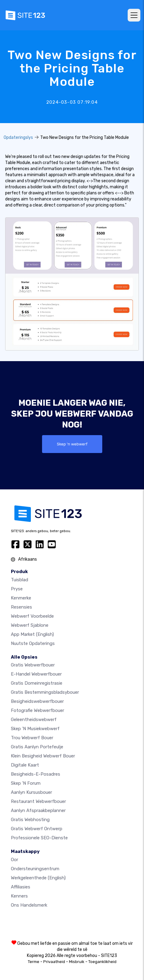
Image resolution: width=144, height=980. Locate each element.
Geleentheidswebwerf (34, 720)
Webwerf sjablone (30, 625)
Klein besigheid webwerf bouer (43, 756)
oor (15, 860)
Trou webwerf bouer (32, 738)
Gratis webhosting (30, 820)
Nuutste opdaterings (33, 643)
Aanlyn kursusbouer (31, 792)
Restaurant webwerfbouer (38, 801)
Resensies (21, 607)
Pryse (17, 589)
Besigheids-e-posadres (36, 774)
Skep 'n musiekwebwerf (35, 729)
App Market (32, 634)
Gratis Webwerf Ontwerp (37, 829)
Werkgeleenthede (38, 878)
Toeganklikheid (102, 962)
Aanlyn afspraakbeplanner (38, 811)
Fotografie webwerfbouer (38, 710)
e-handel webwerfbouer (36, 674)
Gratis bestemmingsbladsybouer (45, 692)
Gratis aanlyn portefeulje (37, 747)
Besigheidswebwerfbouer (37, 701)
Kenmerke (21, 598)
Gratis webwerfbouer (33, 665)
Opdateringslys (18, 138)
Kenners (19, 896)
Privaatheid (54, 962)
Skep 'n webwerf (72, 444)
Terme (34, 962)
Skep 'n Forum (26, 783)
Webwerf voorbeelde (32, 616)
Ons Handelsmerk (29, 905)
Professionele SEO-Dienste (39, 838)
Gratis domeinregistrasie (37, 683)
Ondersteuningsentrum (35, 869)
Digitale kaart (25, 765)
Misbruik (77, 962)
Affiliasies (21, 887)
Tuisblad (20, 580)
